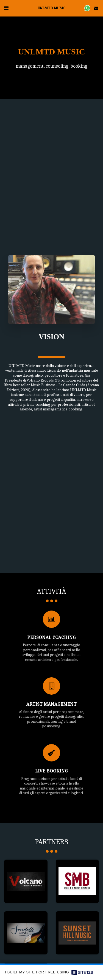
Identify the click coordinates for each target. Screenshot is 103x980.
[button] (6, 8)
